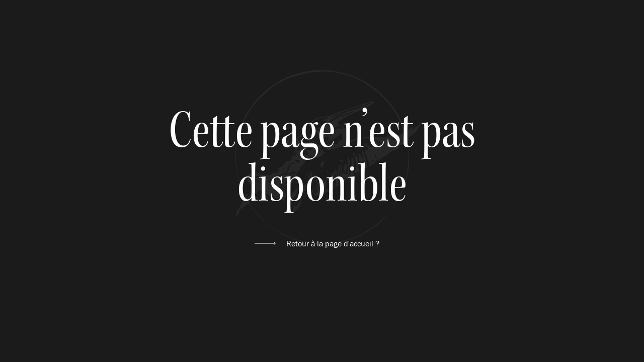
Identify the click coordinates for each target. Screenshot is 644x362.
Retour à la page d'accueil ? (333, 243)
